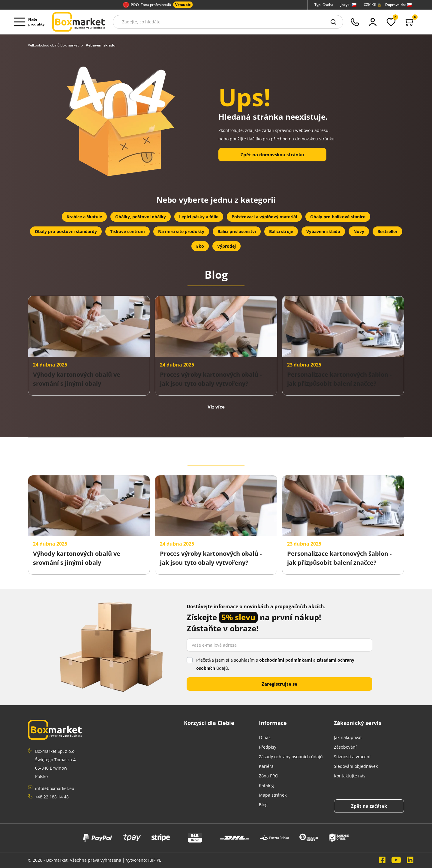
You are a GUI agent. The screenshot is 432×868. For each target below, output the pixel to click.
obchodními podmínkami (286, 660)
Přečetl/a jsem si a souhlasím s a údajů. (275, 664)
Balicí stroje (281, 231)
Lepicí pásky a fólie (199, 217)
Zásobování (345, 747)
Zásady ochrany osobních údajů (291, 757)
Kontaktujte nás (350, 776)
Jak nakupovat (348, 737)
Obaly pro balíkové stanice (338, 217)
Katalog (266, 785)
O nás (265, 737)
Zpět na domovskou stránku (272, 154)
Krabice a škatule (84, 217)
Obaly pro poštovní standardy (66, 231)
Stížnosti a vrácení (352, 757)
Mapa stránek (273, 795)
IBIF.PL (155, 860)
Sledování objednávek (356, 766)
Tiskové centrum (127, 231)
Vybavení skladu (323, 231)
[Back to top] (369, 806)
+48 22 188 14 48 (52, 797)
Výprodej (226, 246)
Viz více (216, 407)
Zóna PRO (269, 776)
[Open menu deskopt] (31, 22)
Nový (359, 231)
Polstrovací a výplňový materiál (264, 217)
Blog (263, 805)
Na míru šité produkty (181, 231)
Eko (200, 246)
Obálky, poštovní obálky (141, 217)
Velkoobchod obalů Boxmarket (54, 45)
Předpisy (268, 747)
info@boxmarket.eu (55, 788)
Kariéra (266, 766)
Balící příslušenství (237, 231)
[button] (410, 22)
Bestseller (387, 231)
